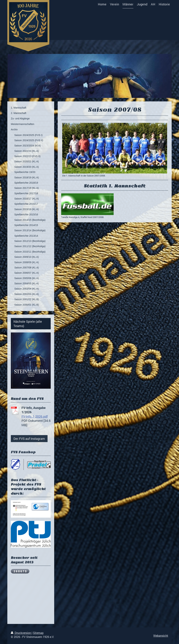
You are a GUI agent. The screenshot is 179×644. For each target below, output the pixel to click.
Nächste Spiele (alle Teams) (28, 324)
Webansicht (161, 636)
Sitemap (38, 633)
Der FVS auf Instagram (29, 439)
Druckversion (21, 633)
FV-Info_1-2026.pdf (35, 416)
